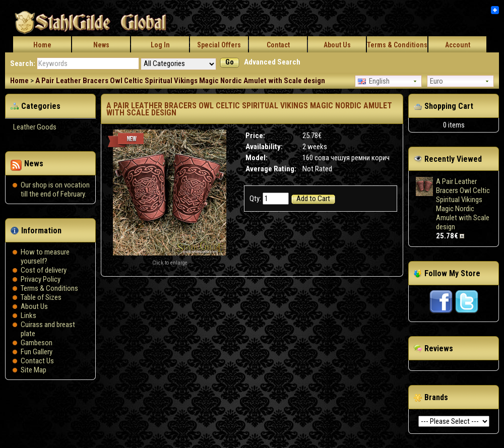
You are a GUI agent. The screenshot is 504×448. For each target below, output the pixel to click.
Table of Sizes (41, 297)
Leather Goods (35, 127)
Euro (436, 81)
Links (28, 315)
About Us (337, 45)
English (374, 81)
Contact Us (37, 361)
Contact (278, 45)
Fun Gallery (37, 352)
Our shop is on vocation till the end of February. (55, 189)
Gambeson (37, 343)
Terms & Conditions (397, 45)
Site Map (34, 370)
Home (42, 45)
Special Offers (219, 45)
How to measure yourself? (45, 257)
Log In (160, 45)
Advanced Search (272, 62)
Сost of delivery (44, 270)
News (101, 45)
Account (458, 45)
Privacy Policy (41, 279)
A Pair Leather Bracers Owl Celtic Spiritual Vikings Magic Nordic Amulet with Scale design (180, 81)
